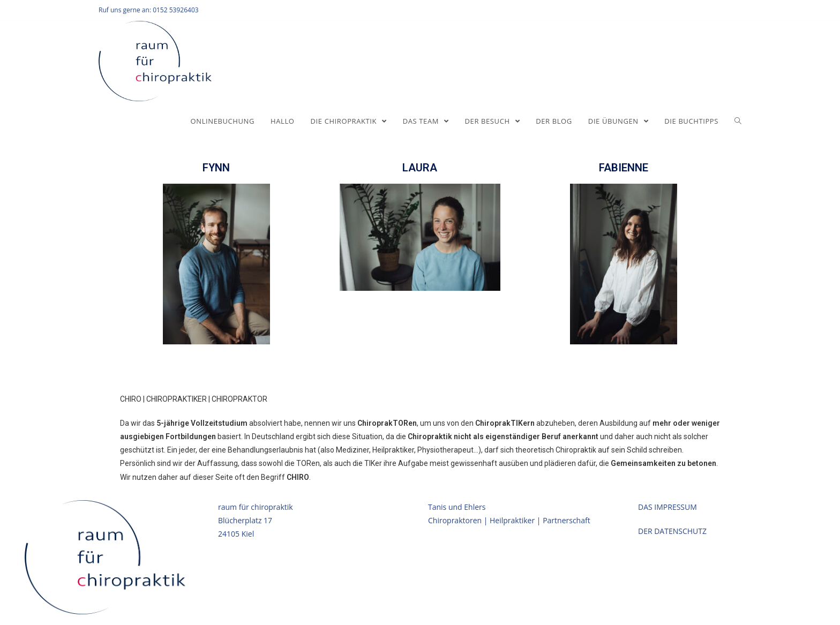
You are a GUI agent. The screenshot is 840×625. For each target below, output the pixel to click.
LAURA (420, 168)
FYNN (216, 168)
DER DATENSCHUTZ (672, 531)
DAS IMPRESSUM (667, 507)
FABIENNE (624, 168)
